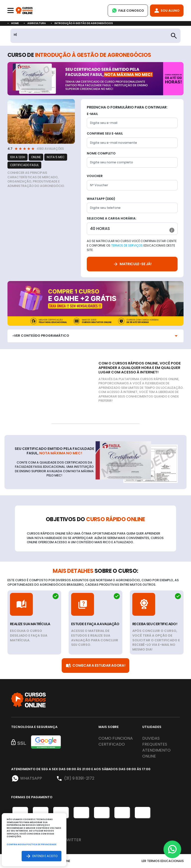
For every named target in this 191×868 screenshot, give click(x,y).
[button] (172, 230)
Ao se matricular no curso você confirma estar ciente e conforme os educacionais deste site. (132, 245)
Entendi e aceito (42, 856)
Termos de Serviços (127, 245)
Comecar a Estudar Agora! (95, 666)
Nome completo (101, 153)
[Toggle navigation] (11, 10)
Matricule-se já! (132, 264)
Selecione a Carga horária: (112, 218)
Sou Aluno (167, 11)
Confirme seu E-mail (105, 133)
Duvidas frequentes (155, 741)
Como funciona (116, 738)
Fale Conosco (128, 11)
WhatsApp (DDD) (101, 199)
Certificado (112, 744)
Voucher (95, 176)
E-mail (92, 114)
